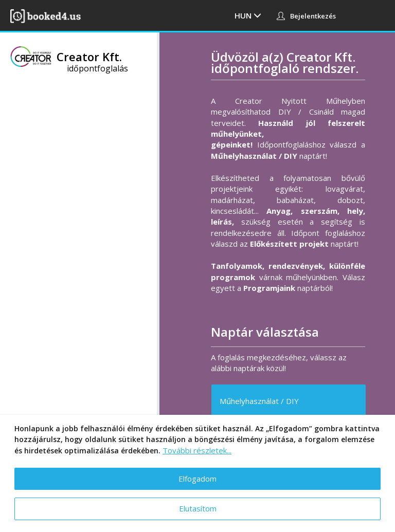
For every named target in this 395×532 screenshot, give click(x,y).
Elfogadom (197, 479)
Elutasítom (198, 508)
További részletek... (197, 450)
